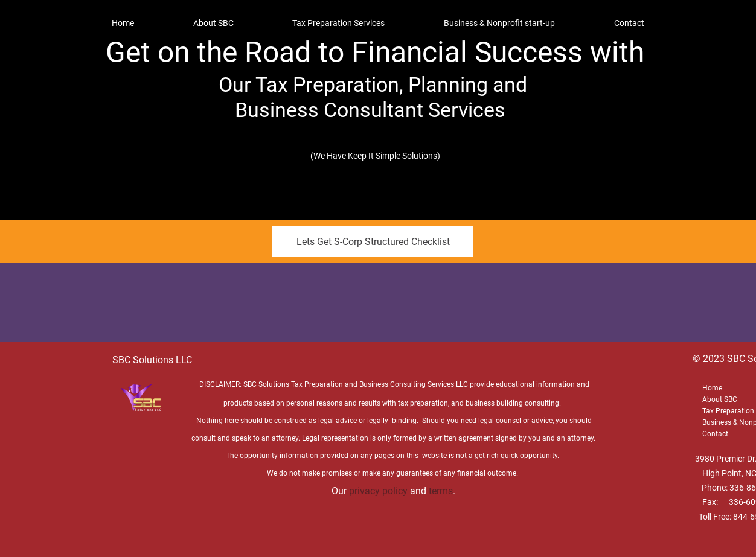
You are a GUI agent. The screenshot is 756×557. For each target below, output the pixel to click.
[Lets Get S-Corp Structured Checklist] (373, 242)
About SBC (720, 399)
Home (712, 388)
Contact (715, 434)
